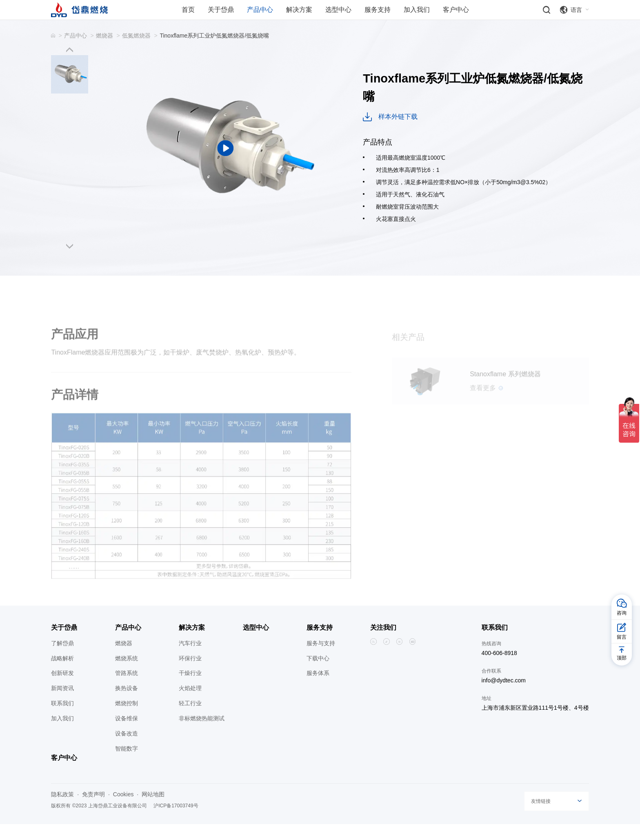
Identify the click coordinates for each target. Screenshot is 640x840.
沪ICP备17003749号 (176, 822)
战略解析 (62, 674)
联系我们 (62, 720)
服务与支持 (321, 659)
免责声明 (93, 811)
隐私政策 (62, 811)
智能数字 (127, 764)
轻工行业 (190, 720)
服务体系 (318, 689)
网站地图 (153, 811)
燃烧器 (104, 51)
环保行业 (190, 674)
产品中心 (76, 51)
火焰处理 (190, 704)
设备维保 (127, 735)
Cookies (123, 811)
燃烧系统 (127, 674)
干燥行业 (190, 689)
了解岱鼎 (62, 659)
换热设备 (127, 704)
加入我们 (62, 735)
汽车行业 (190, 659)
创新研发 (62, 689)
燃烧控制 (127, 720)
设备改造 (127, 749)
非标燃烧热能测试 (202, 735)
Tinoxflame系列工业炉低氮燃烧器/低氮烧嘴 (214, 51)
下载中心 (318, 674)
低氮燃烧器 (136, 51)
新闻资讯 (62, 704)
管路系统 (127, 689)
